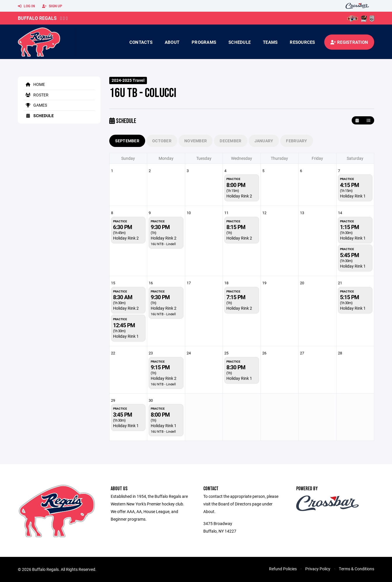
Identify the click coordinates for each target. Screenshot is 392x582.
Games (35, 105)
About (172, 42)
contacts (141, 42)
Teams (270, 42)
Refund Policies (283, 569)
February (296, 141)
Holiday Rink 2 (239, 196)
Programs (204, 42)
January (264, 141)
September (127, 141)
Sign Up (52, 6)
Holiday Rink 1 (353, 196)
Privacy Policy (318, 569)
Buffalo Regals (37, 18)
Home (34, 84)
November (196, 141)
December (230, 141)
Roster (36, 95)
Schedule (240, 42)
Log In (26, 6)
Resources (302, 42)
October (162, 141)
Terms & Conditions (357, 569)
